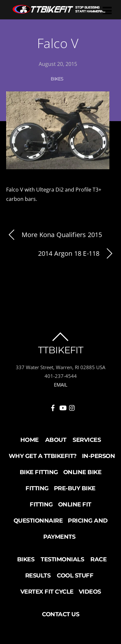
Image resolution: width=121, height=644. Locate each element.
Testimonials (62, 559)
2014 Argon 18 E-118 (76, 254)
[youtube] (63, 407)
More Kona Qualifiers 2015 (54, 235)
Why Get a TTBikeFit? (43, 456)
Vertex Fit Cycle (47, 592)
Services (87, 440)
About (56, 440)
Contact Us (60, 614)
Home (30, 440)
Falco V (58, 43)
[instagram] (72, 407)
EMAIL (61, 385)
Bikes (57, 79)
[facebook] (53, 407)
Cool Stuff (75, 576)
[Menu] (107, 10)
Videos (90, 592)
